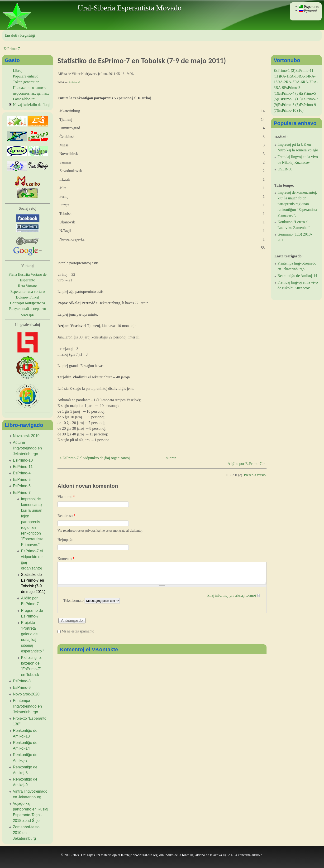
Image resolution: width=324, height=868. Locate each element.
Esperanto (309, 7)
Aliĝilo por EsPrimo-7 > (246, 464)
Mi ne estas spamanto (78, 631)
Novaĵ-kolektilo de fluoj (31, 105)
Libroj (18, 70)
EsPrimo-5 (22, 480)
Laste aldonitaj (24, 99)
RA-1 (284, 76)
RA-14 (304, 76)
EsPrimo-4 (22, 473)
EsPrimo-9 (22, 687)
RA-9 (280, 88)
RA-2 (282, 82)
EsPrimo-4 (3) (289, 93)
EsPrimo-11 (23, 467)
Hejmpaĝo (65, 540)
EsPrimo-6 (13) (290, 99)
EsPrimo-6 (22, 486)
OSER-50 (285, 169)
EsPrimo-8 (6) (289, 105)
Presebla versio (255, 475)
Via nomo (66, 497)
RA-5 (290, 82)
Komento (66, 559)
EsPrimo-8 (22, 681)
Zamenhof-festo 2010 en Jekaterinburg (26, 833)
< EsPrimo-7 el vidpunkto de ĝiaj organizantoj (95, 458)
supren (171, 458)
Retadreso (67, 516)
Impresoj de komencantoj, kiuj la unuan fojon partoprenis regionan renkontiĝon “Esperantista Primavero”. (32, 522)
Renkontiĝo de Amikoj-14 (297, 276)
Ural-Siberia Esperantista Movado (130, 8)
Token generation (26, 82)
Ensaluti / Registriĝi (20, 35)
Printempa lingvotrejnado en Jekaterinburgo (27, 706)
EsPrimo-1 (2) (284, 70)
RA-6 (299, 82)
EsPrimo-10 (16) (291, 110)
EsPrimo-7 (12, 49)
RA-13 (294, 76)
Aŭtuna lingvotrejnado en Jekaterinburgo (27, 448)
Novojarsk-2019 (26, 436)
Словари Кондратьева (28, 303)
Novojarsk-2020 (26, 694)
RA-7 (307, 82)
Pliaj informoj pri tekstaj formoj (232, 595)
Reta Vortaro (28, 286)
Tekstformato (74, 600)
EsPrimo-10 (23, 460)
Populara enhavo (26, 76)
